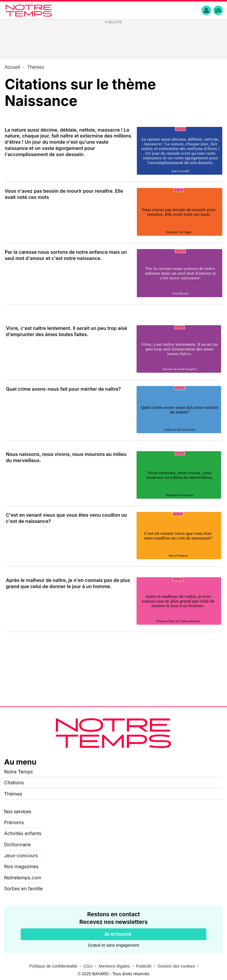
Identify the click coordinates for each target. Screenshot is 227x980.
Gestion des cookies (176, 966)
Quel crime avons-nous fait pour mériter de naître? (63, 389)
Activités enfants (23, 833)
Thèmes (13, 794)
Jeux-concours (21, 855)
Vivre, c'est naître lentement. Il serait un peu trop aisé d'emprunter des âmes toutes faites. (67, 331)
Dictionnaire (17, 845)
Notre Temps (18, 772)
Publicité (144, 966)
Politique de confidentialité (53, 966)
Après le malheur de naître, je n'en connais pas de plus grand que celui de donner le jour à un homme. (68, 583)
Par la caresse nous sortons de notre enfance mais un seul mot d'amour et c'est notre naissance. (66, 255)
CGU (88, 966)
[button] (218, 10)
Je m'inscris (118, 934)
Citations (14, 783)
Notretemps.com (23, 878)
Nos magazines (21, 866)
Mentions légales (114, 966)
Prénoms (14, 822)
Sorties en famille (23, 889)
